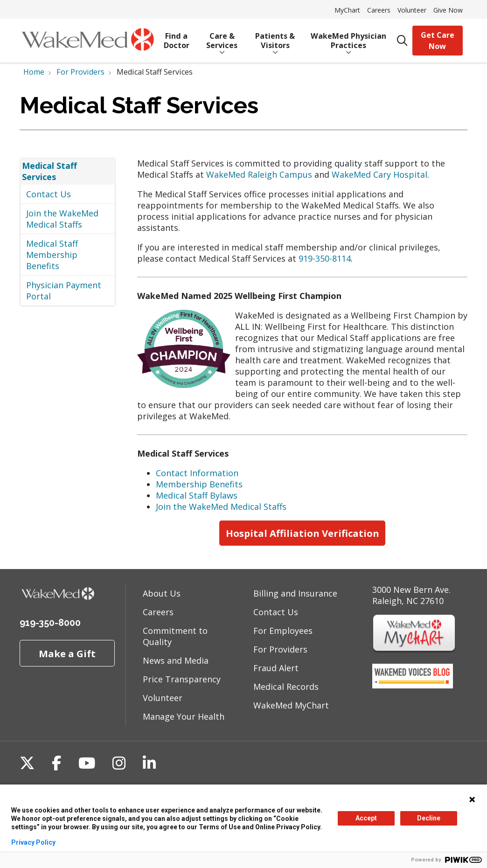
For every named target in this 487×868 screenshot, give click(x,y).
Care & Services (222, 37)
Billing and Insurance (295, 593)
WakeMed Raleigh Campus (259, 174)
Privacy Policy (33, 842)
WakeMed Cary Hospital (379, 174)
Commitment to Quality (175, 636)
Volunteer (412, 10)
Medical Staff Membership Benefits (52, 255)
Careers (379, 10)
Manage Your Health (184, 716)
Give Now (448, 10)
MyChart (347, 10)
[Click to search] (402, 41)
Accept (366, 818)
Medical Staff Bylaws (197, 495)
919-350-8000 (50, 623)
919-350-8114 (325, 258)
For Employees (283, 631)
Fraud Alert (276, 668)
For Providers (280, 649)
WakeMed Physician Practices (349, 37)
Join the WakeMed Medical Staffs (62, 219)
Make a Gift (67, 653)
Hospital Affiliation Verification (303, 533)
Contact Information (197, 473)
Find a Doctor (177, 37)
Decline (429, 818)
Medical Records (286, 687)
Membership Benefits (199, 484)
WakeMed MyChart (291, 705)
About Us (162, 593)
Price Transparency (182, 679)
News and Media (176, 660)
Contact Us (49, 194)
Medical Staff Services (49, 171)
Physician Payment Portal (64, 291)
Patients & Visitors (275, 37)
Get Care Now (438, 41)
